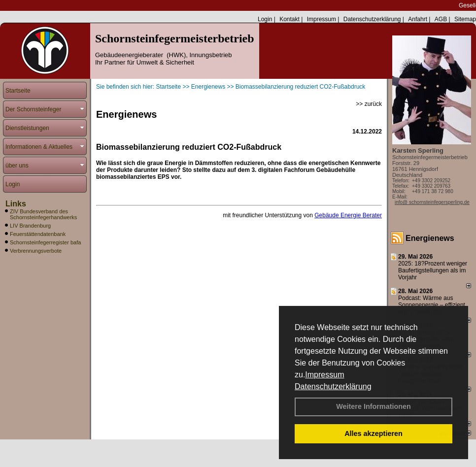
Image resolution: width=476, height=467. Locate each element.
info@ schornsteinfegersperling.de (432, 202)
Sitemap (465, 19)
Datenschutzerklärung (333, 386)
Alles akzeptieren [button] (374, 434)
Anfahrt (418, 19)
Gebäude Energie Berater (348, 215)
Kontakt (289, 19)
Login (265, 19)
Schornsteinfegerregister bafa (45, 242)
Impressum (324, 375)
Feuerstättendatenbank (38, 234)
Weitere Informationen (374, 406)
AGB (441, 19)
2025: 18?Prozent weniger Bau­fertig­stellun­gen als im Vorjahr (433, 270)
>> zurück (369, 104)
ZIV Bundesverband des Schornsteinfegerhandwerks (43, 214)
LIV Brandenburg (30, 226)
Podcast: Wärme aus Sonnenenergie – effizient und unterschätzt (432, 305)
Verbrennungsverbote (36, 251)
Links (16, 204)
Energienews (430, 238)
